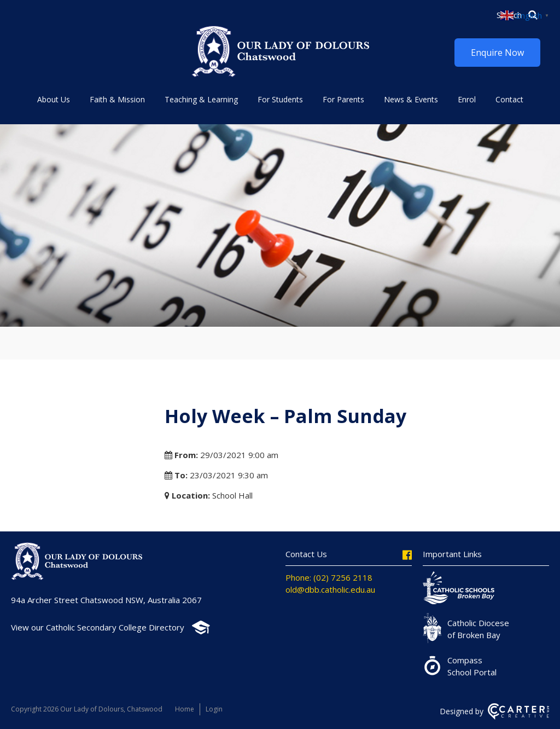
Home (185, 709)
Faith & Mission (117, 99)
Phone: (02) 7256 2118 (329, 577)
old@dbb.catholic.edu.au (330, 589)
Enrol (467, 99)
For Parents (343, 99)
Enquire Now (497, 53)
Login (214, 709)
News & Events (411, 99)
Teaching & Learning (201, 99)
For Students (280, 99)
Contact (509, 99)
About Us (54, 99)
